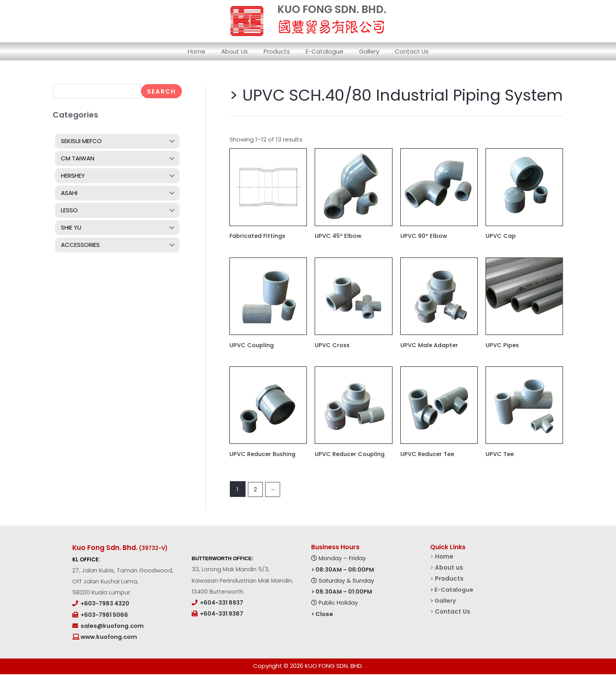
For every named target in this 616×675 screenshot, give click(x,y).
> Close (322, 614)
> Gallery (444, 601)
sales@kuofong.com (112, 626)
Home (206, 51)
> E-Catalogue (453, 590)
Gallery (363, 51)
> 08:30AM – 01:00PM (342, 592)
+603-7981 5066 (104, 615)
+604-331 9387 (222, 614)
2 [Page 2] (255, 490)
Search (161, 91)
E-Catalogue (323, 51)
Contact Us (402, 51)
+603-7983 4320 (105, 604)
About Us (240, 51)
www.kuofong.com (108, 638)
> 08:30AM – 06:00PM (343, 570)
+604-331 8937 (222, 603)
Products (279, 51)
